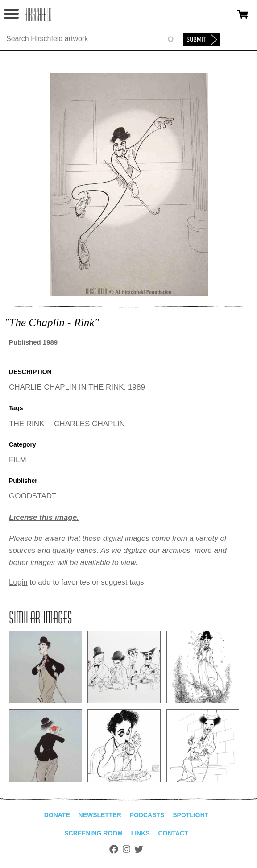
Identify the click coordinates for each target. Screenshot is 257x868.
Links (141, 833)
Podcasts (147, 815)
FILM (18, 460)
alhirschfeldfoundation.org (38, 14)
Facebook (114, 849)
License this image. (44, 517)
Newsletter (99, 815)
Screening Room (93, 833)
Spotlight (191, 815)
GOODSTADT (33, 496)
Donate (57, 815)
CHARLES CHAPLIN (89, 424)
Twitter (139, 849)
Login (18, 582)
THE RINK (27, 424)
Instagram (126, 849)
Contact (173, 833)
